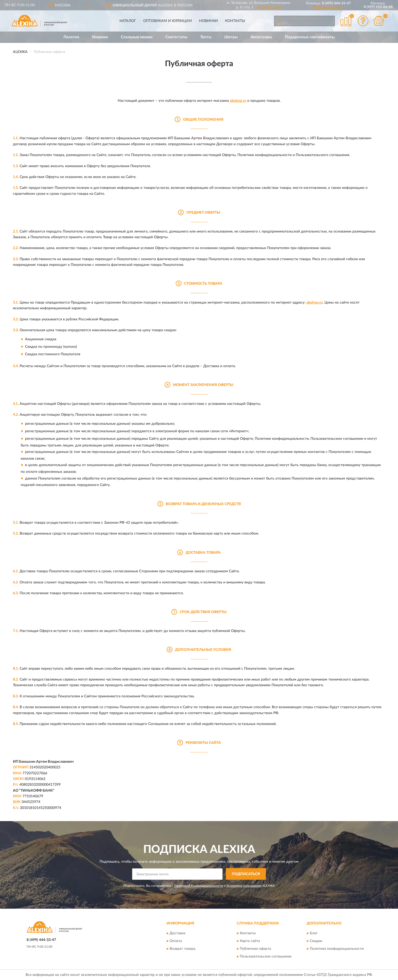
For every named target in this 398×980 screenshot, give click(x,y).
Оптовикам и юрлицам (168, 21)
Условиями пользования (244, 886)
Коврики (100, 37)
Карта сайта (250, 941)
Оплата (176, 941)
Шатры (231, 37)
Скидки (316, 941)
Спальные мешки (137, 37)
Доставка (177, 933)
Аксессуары (261, 37)
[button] (328, 7)
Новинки (208, 21)
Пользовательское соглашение (266, 957)
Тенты (206, 37)
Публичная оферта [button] (255, 949)
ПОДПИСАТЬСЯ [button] (246, 874)
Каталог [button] (128, 21)
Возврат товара (182, 949)
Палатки (71, 37)
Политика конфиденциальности (337, 949)
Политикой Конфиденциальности (198, 886)
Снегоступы (176, 37)
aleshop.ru (238, 101)
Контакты (235, 21)
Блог (314, 933)
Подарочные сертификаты (310, 37)
